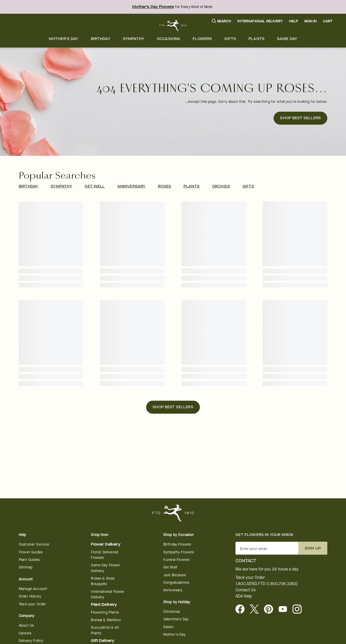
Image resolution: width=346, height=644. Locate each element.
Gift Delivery (103, 641)
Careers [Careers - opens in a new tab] (25, 633)
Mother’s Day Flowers (153, 7)
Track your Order (32, 604)
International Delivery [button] (260, 21)
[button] (222, 21)
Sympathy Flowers (179, 552)
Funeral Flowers (176, 560)
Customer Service (34, 544)
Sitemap (26, 567)
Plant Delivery (104, 605)
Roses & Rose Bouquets (103, 581)
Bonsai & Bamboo (106, 620)
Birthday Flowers (177, 544)
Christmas (172, 612)
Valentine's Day (176, 619)
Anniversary (173, 590)
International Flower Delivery (108, 594)
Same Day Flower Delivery (105, 568)
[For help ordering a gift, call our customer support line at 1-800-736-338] (173, 26)
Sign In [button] (310, 21)
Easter (169, 627)
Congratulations (176, 583)
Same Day (287, 39)
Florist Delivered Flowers (104, 555)
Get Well (170, 567)
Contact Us (246, 590)
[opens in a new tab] (285, 609)
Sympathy (134, 39)
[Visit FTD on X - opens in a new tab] (256, 609)
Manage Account (33, 589)
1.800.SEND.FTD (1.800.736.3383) (267, 584)
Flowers (202, 39)
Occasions (168, 39)
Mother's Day (64, 39)
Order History (30, 596)
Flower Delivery (106, 544)
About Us (26, 625)
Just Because (175, 575)
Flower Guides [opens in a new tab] (31, 552)
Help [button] (294, 21)
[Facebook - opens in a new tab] (242, 609)
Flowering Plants (105, 612)
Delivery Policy (31, 641)
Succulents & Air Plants (105, 630)
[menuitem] (64, 39)
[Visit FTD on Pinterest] (271, 609)
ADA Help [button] (244, 596)
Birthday (101, 39)
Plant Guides (29, 560)
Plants (256, 39)
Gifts (230, 39)
